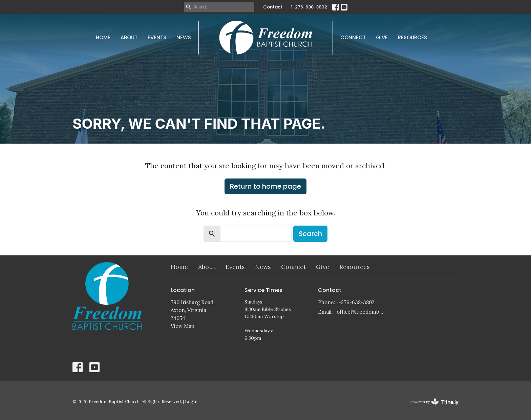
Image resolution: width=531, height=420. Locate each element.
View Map (183, 326)
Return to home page (265, 186)
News (184, 37)
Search (310, 234)
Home (103, 37)
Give (382, 37)
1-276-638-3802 (309, 7)
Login (191, 402)
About (129, 37)
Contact (273, 7)
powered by (434, 402)
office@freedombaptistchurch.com (361, 312)
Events (157, 37)
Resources (412, 37)
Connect (353, 37)
